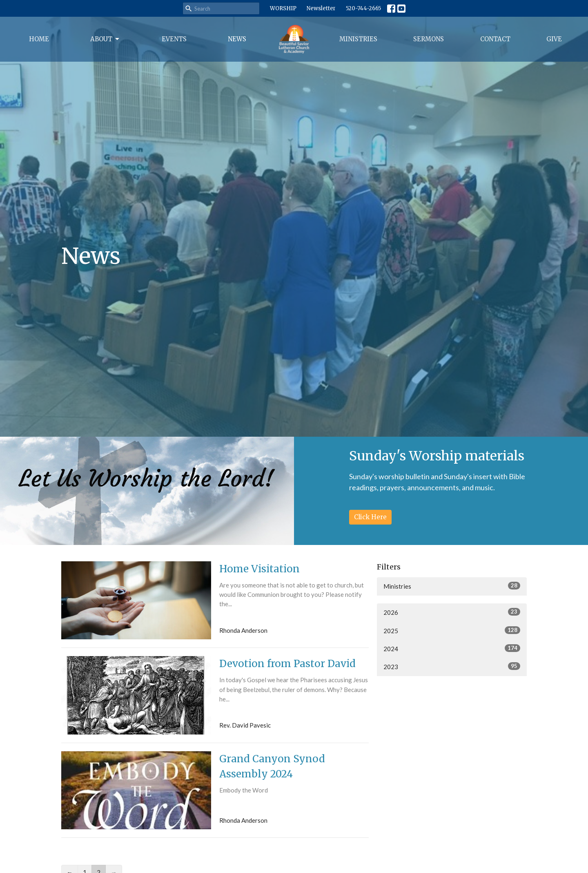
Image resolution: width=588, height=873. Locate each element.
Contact (495, 39)
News (237, 39)
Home (39, 39)
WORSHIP (283, 8)
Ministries (358, 39)
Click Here (370, 517)
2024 (452, 648)
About (105, 39)
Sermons (429, 39)
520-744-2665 (363, 8)
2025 (452, 630)
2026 (452, 612)
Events (174, 39)
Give (554, 39)
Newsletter (321, 8)
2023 (452, 666)
